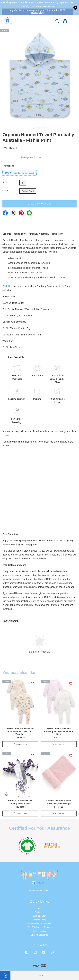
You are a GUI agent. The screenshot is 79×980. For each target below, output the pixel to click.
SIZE (5, 182)
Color (5, 191)
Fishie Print (28, 191)
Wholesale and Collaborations (40, 924)
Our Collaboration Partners (39, 927)
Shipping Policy (39, 920)
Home (40, 908)
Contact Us (39, 912)
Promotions (8, 166)
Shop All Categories (39, 935)
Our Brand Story (40, 916)
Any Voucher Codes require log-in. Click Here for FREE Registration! (38, 12)
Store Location (39, 931)
